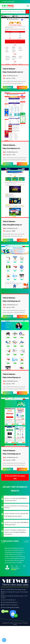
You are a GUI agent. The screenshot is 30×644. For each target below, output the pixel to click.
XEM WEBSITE (22, 88)
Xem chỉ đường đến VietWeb (11, 607)
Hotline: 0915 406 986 (8, 2)
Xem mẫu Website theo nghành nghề (15, 477)
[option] (15, 559)
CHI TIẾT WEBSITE (8, 88)
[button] (15, 499)
